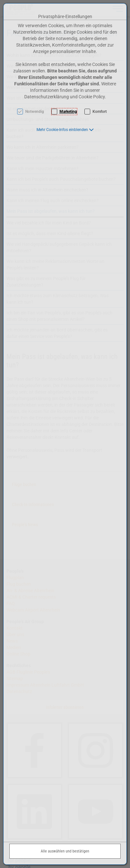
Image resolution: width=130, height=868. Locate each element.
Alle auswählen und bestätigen (65, 851)
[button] (65, 130)
